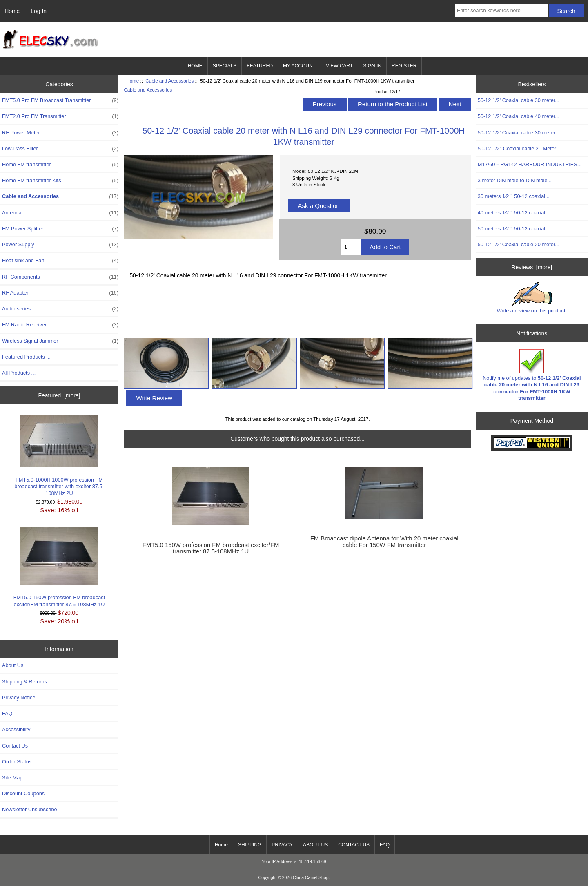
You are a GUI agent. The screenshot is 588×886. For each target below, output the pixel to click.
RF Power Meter (60, 133)
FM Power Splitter (60, 229)
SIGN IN (372, 66)
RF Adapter (60, 293)
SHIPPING (250, 845)
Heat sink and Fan (60, 261)
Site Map (12, 778)
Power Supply (60, 245)
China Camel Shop (311, 878)
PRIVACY (282, 845)
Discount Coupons (23, 793)
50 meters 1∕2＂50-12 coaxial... (514, 229)
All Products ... (19, 373)
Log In (39, 11)
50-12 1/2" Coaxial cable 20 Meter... (519, 148)
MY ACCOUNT (299, 66)
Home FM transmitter (60, 165)
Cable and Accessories (169, 81)
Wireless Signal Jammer (60, 341)
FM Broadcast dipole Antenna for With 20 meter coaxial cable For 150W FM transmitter (384, 542)
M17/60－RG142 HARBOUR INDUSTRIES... (530, 164)
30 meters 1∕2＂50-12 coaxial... (514, 196)
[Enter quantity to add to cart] (351, 247)
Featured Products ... (26, 357)
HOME (195, 66)
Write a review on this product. (532, 298)
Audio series (60, 309)
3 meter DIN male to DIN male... (515, 180)
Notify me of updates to (532, 375)
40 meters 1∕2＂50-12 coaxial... (514, 213)
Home (12, 11)
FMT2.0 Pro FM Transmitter (60, 116)
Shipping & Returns (24, 682)
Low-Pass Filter (60, 149)
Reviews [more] (532, 267)
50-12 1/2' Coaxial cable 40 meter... (519, 116)
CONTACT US (354, 845)
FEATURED (260, 66)
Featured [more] (59, 395)
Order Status (17, 762)
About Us (13, 665)
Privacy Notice (19, 697)
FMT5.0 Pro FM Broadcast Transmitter (60, 100)
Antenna (60, 213)
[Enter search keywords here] (501, 11)
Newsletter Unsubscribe (30, 809)
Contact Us (15, 746)
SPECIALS (225, 66)
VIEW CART (339, 66)
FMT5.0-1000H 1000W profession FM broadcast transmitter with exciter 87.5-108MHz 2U (59, 456)
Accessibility (16, 729)
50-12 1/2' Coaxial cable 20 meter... (519, 244)
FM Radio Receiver (60, 325)
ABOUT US (315, 845)
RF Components (60, 277)
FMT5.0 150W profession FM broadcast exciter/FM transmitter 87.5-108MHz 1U (59, 567)
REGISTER (404, 66)
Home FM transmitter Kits (60, 181)
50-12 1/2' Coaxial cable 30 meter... (519, 100)
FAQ (7, 713)
